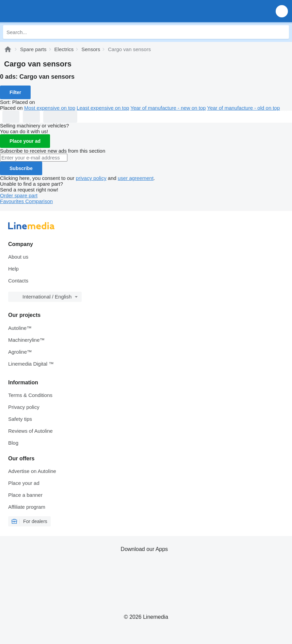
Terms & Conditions (30, 395)
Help (13, 269)
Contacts (18, 281)
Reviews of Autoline (30, 431)
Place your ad (25, 141)
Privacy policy (24, 407)
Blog (13, 443)
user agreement (136, 178)
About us (18, 257)
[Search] (282, 32)
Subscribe (21, 168)
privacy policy (91, 178)
